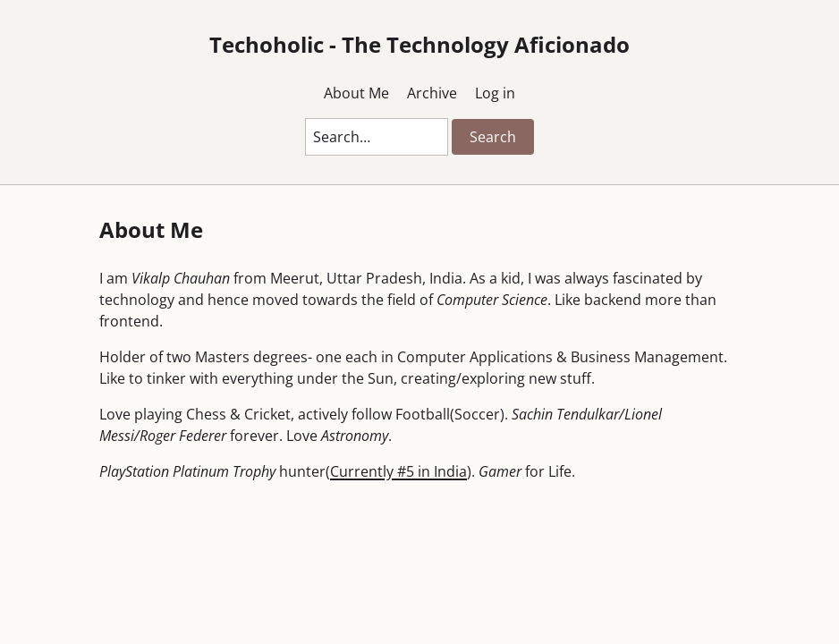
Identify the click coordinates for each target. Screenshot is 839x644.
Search (493, 137)
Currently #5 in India (398, 471)
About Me (356, 93)
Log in (495, 93)
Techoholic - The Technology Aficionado (419, 44)
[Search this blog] (377, 137)
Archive (432, 93)
